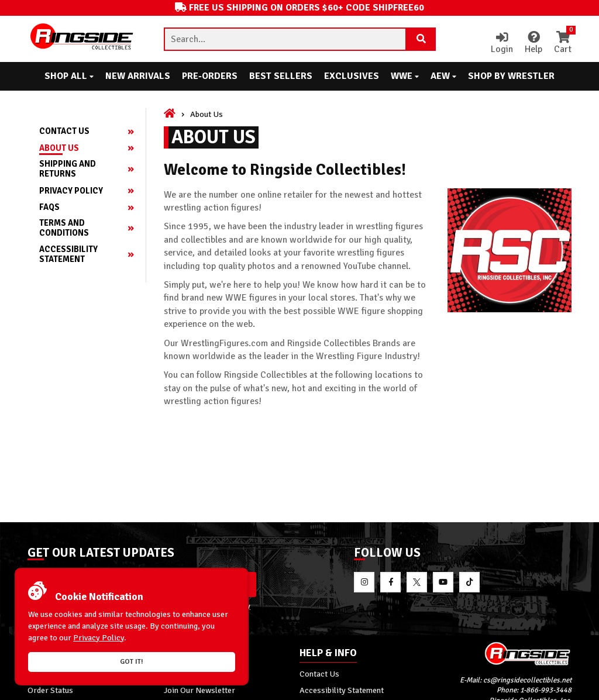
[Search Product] (421, 39)
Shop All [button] (69, 76)
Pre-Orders (210, 76)
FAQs (49, 207)
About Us (59, 148)
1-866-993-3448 (546, 691)
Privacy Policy (71, 191)
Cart (563, 43)
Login (502, 43)
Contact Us (64, 131)
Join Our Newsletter (199, 690)
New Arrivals (138, 76)
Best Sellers (281, 76)
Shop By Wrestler (511, 76)
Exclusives (352, 76)
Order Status (50, 690)
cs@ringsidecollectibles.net (527, 680)
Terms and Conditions (64, 228)
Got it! (132, 662)
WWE (405, 76)
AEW (443, 76)
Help (533, 43)
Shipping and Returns (68, 169)
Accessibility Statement (68, 254)
